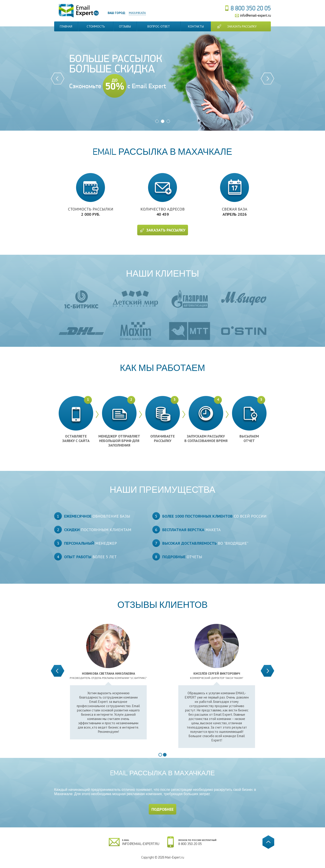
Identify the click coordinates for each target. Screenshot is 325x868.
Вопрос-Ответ (159, 26)
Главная (66, 26)
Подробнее (162, 809)
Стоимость (96, 26)
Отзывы (125, 26)
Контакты (196, 26)
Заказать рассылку (242, 26)
